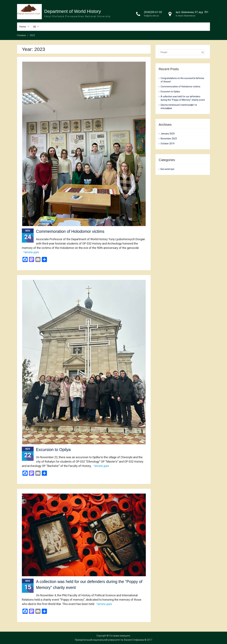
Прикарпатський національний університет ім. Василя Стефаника (109, 640)
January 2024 (168, 134)
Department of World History (73, 11)
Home (23, 27)
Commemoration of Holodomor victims (70, 232)
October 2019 (168, 144)
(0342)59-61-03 (153, 12)
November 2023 (169, 139)
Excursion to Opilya (53, 450)
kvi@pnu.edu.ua (151, 16)
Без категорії (167, 169)
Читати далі (31, 252)
